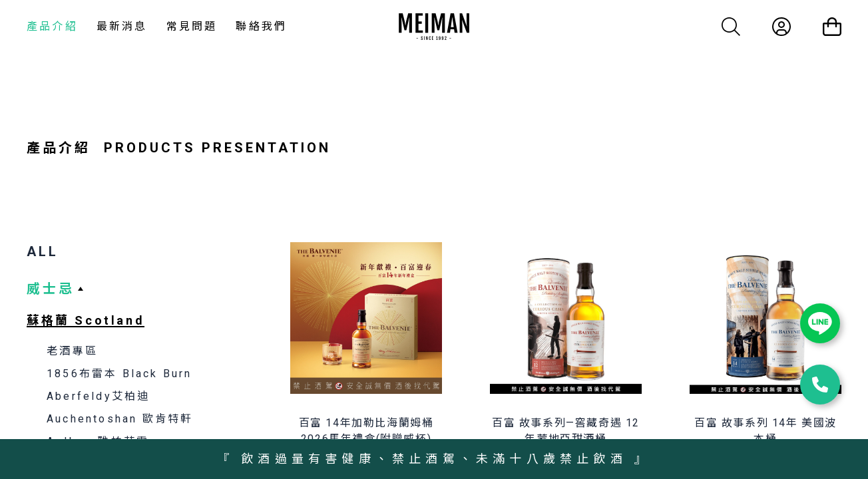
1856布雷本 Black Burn (119, 374)
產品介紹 (52, 26)
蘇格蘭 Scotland (86, 320)
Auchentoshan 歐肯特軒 (120, 419)
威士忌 (51, 289)
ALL (43, 251)
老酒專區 (72, 351)
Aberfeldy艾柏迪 (98, 396)
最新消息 (122, 26)
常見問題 (192, 26)
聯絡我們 (261, 26)
